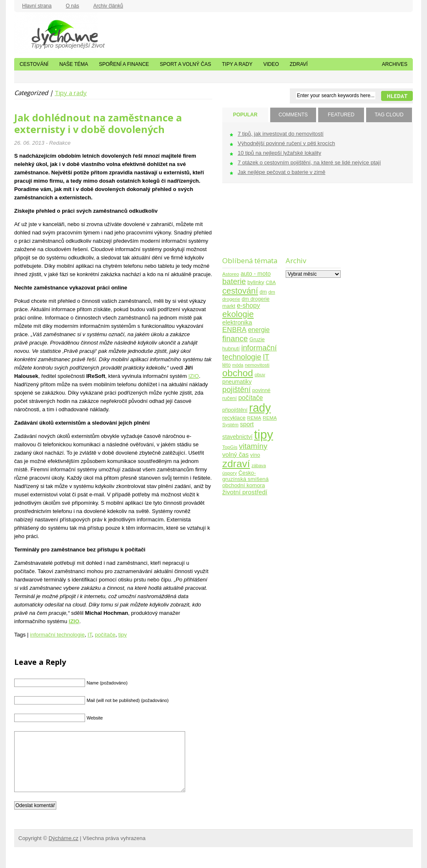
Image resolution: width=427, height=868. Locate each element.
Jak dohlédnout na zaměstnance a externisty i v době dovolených (98, 123)
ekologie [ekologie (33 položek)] (238, 314)
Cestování (34, 64)
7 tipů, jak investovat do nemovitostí (281, 134)
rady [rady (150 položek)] (260, 408)
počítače (105, 635)
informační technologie (57, 635)
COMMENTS (293, 115)
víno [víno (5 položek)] (255, 455)
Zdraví (299, 64)
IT (90, 635)
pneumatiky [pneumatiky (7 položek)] (237, 382)
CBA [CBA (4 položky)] (271, 282)
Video (271, 64)
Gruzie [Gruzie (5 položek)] (257, 340)
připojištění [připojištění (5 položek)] (235, 410)
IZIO (194, 376)
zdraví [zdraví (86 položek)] (236, 464)
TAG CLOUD (389, 115)
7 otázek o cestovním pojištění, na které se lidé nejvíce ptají (309, 162)
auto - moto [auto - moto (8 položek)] (256, 274)
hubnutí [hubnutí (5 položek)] (231, 349)
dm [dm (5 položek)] (263, 292)
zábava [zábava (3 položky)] (259, 465)
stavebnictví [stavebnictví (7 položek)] (237, 437)
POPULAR (245, 115)
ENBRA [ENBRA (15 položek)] (234, 330)
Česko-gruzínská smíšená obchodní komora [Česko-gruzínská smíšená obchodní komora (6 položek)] (245, 479)
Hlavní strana (37, 6)
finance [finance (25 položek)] (235, 338)
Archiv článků (108, 6)
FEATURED (341, 115)
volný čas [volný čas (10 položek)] (235, 454)
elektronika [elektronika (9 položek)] (237, 322)
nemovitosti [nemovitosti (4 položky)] (257, 365)
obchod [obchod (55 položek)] (238, 373)
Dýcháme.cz (56, 33)
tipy (123, 635)
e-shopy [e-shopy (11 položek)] (249, 306)
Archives (395, 64)
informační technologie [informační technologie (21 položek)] (250, 352)
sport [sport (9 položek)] (247, 424)
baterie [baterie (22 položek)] (234, 281)
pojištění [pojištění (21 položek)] (236, 389)
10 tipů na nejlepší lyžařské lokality (279, 153)
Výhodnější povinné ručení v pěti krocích (286, 143)
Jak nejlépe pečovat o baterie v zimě (281, 172)
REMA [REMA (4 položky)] (254, 418)
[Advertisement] (248, 225)
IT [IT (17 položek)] (266, 357)
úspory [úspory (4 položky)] (230, 473)
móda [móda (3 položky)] (238, 365)
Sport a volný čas (185, 64)
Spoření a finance (124, 64)
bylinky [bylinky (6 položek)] (256, 282)
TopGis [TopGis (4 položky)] (230, 447)
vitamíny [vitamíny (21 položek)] (253, 446)
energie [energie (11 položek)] (259, 330)
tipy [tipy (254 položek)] (264, 434)
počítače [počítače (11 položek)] (250, 398)
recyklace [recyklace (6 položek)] (234, 418)
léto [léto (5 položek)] (226, 365)
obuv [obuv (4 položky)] (260, 374)
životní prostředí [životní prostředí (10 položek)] (245, 492)
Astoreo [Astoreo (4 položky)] (231, 274)
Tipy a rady (237, 64)
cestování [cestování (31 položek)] (240, 291)
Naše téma (74, 64)
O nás (73, 6)
